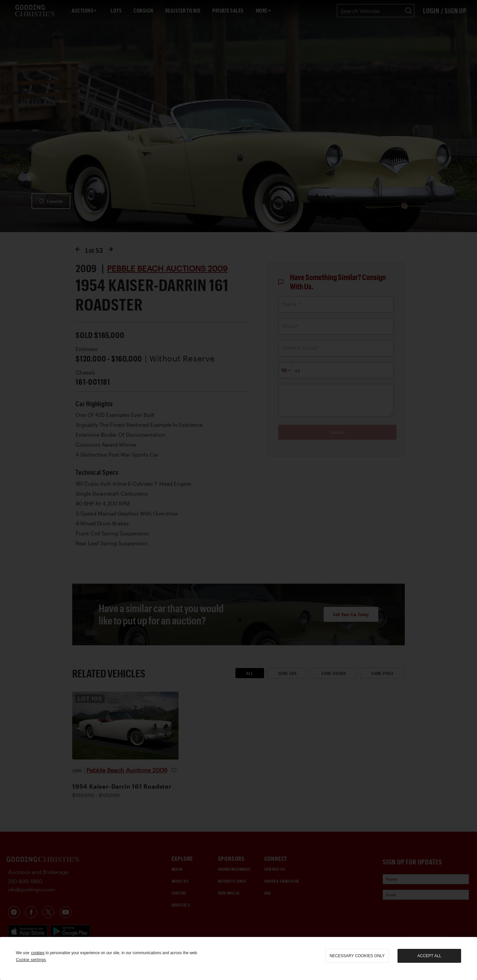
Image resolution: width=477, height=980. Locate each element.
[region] (238, 958)
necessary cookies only (357, 956)
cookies (38, 953)
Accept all (429, 956)
